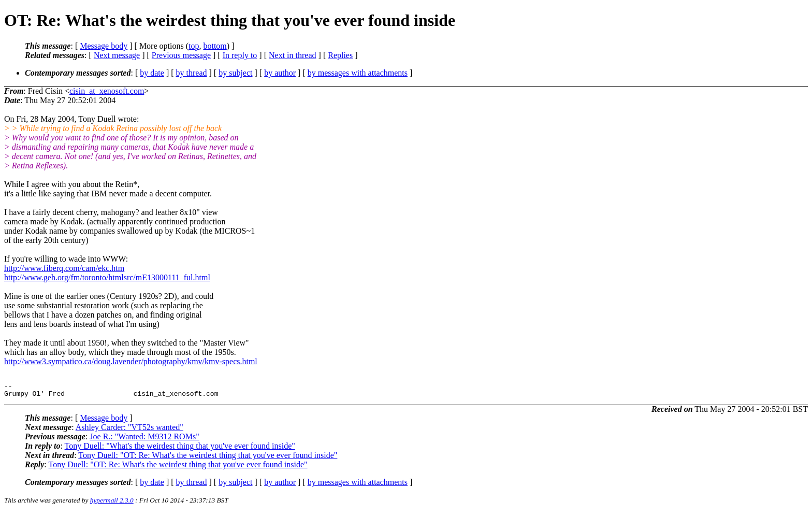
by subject (235, 73)
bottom (215, 46)
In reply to (240, 55)
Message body (104, 46)
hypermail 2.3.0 (112, 503)
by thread (192, 73)
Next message (117, 55)
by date (152, 73)
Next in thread (293, 55)
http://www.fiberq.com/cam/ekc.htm (64, 268)
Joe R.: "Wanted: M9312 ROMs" (144, 440)
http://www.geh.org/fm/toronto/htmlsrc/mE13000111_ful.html (107, 277)
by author (280, 73)
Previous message (181, 55)
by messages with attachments (358, 73)
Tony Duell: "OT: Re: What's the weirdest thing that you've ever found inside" (208, 458)
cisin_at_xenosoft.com (107, 91)
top (194, 46)
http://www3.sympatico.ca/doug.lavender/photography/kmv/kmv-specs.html (131, 361)
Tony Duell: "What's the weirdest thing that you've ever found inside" (180, 449)
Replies (340, 55)
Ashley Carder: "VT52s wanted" (129, 430)
